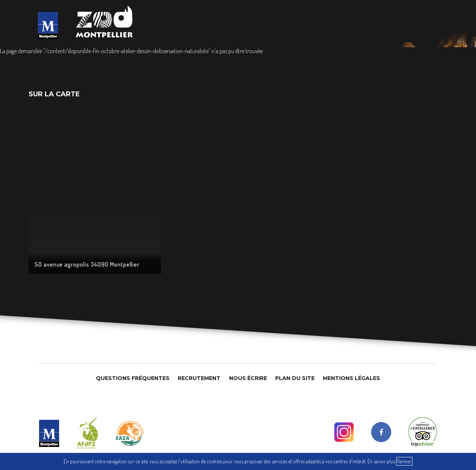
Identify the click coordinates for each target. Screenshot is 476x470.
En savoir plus (381, 461)
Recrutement (199, 378)
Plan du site (295, 378)
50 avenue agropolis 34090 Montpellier (87, 264)
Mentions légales (351, 378)
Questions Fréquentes (133, 378)
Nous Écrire (248, 378)
